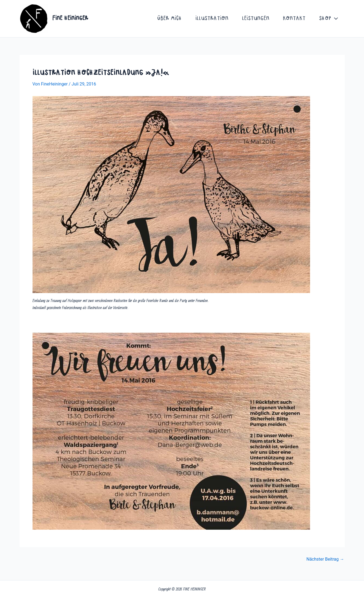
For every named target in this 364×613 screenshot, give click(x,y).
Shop (328, 19)
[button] (335, 19)
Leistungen (256, 19)
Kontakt (294, 19)
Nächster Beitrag (325, 559)
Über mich (170, 19)
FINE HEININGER (70, 18)
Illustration (212, 19)
